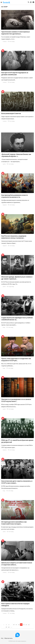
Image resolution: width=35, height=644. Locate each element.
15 (26, 625)
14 (24, 625)
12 (19, 625)
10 (14, 625)
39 (6, 627)
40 (9, 627)
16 (29, 625)
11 (16, 625)
